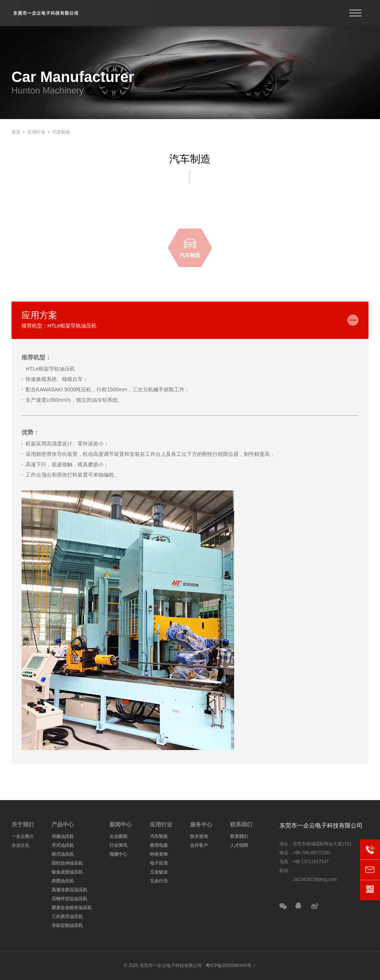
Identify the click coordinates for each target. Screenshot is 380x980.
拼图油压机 (63, 881)
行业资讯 (118, 845)
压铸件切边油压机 (69, 899)
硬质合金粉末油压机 (72, 908)
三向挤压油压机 (67, 917)
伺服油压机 (63, 836)
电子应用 (159, 863)
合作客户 (199, 845)
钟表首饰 (159, 854)
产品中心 (63, 824)
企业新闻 (118, 836)
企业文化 (20, 845)
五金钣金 (159, 872)
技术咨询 (199, 836)
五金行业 (159, 881)
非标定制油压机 (67, 925)
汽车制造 (159, 836)
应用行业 (36, 132)
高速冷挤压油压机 (69, 890)
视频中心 (118, 854)
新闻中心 (121, 824)
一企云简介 (23, 836)
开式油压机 (63, 845)
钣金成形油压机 (67, 872)
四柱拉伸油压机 (67, 863)
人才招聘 (239, 845)
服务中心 (201, 824)
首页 (16, 132)
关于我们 (23, 824)
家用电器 (159, 845)
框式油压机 (63, 854)
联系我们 (241, 824)
